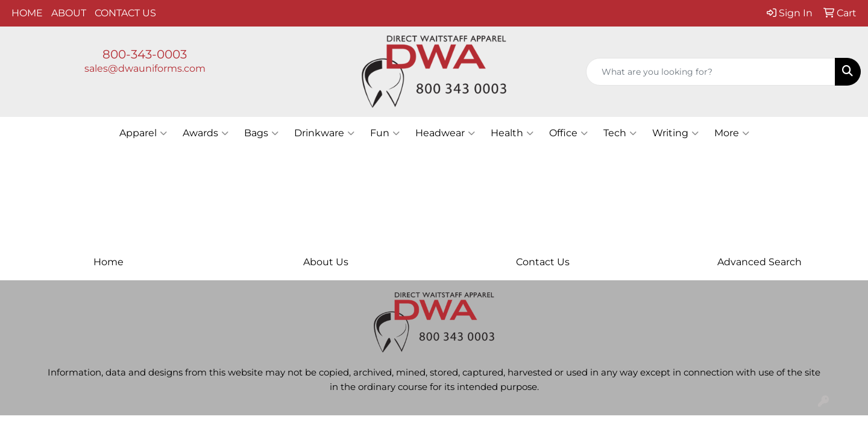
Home (108, 262)
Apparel (143, 133)
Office (568, 133)
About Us (326, 262)
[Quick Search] (711, 72)
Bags (261, 133)
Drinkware (324, 133)
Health (512, 133)
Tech (620, 133)
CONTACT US (125, 13)
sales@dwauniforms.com (145, 68)
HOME (27, 13)
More (732, 133)
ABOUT (69, 13)
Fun (385, 133)
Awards (206, 133)
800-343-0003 (145, 54)
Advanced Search (759, 262)
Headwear (445, 133)
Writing (675, 133)
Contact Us (543, 262)
